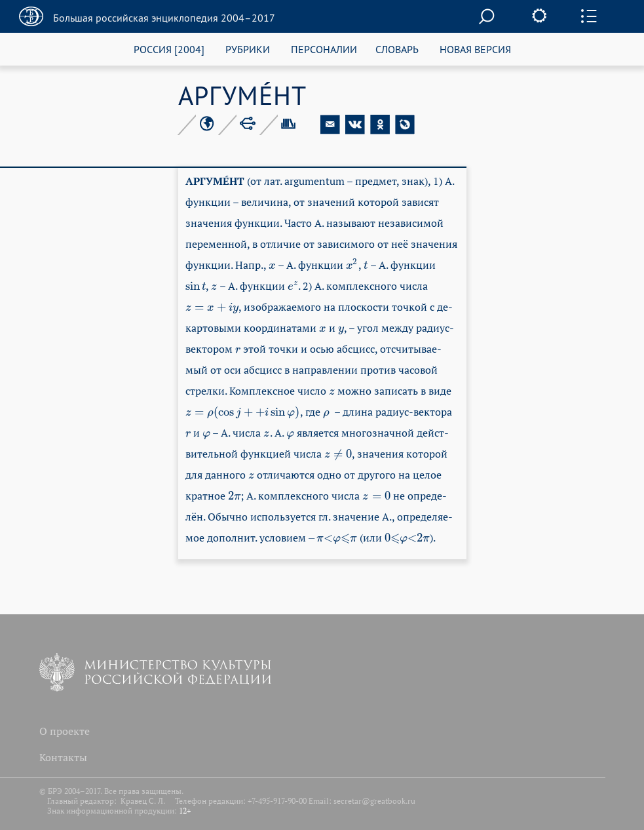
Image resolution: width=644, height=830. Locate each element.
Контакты (63, 757)
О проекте (65, 731)
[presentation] (272, 265)
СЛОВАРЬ (397, 49)
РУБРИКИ (248, 49)
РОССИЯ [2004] (169, 49)
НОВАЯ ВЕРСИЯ (475, 49)
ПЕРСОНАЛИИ (324, 49)
